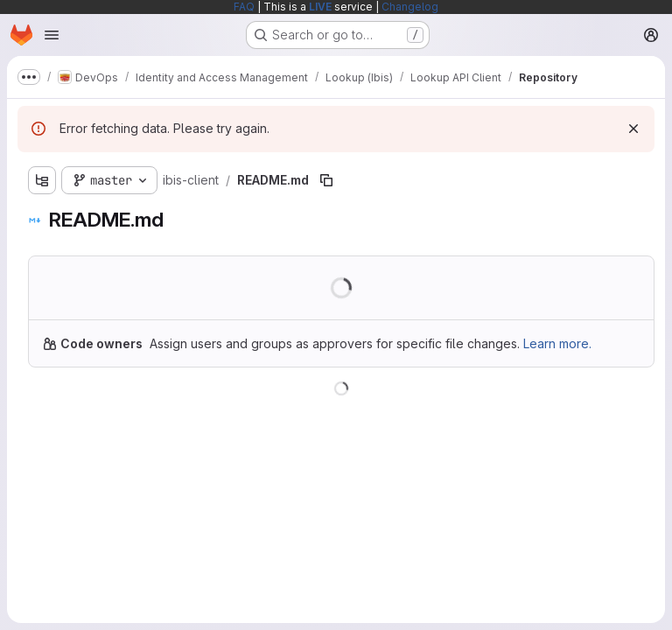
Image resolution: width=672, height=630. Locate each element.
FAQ (244, 7)
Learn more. (557, 343)
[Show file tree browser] (42, 180)
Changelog (410, 7)
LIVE (320, 7)
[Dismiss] (633, 129)
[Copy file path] (326, 180)
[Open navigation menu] (52, 35)
